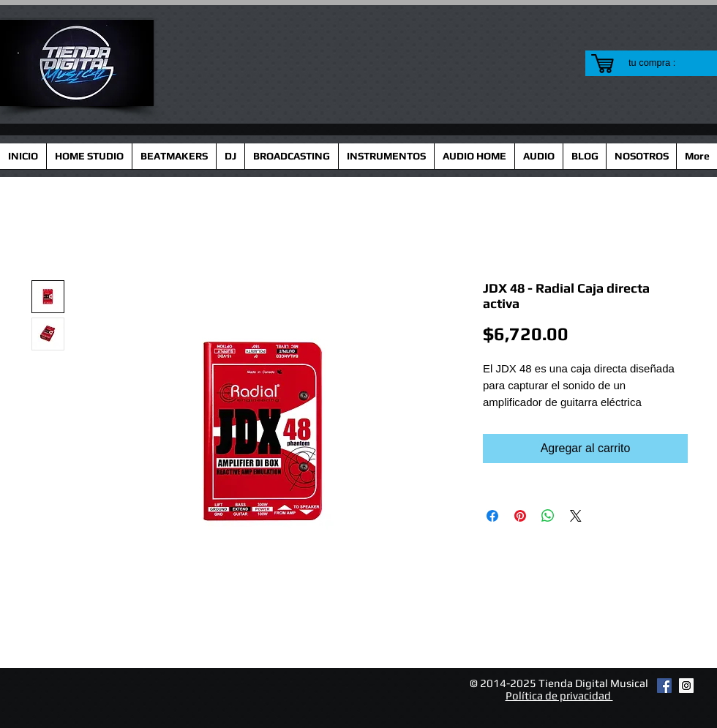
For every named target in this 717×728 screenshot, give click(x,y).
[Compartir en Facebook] (492, 516)
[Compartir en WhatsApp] (548, 516)
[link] (661, 63)
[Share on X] (576, 516)
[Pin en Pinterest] (520, 516)
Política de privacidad (559, 695)
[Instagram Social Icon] (686, 686)
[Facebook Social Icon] (664, 686)
